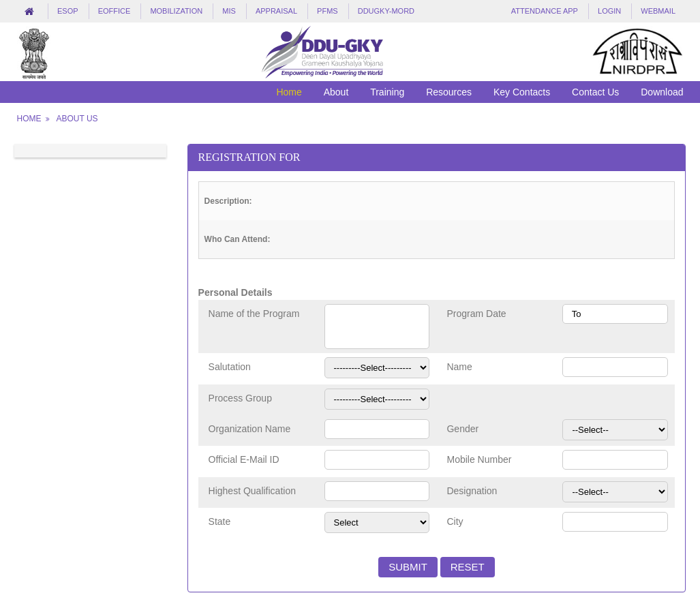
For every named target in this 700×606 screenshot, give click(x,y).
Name (459, 367)
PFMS (328, 11)
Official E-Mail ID (244, 459)
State (220, 521)
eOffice (115, 11)
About (336, 92)
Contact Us (595, 92)
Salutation (230, 367)
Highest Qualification (252, 491)
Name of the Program (254, 314)
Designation (472, 491)
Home (289, 92)
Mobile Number (479, 459)
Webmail (658, 11)
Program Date (476, 314)
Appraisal (276, 11)
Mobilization (176, 11)
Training (387, 92)
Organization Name (250, 429)
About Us (77, 119)
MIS (229, 11)
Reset (468, 567)
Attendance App (545, 11)
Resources (449, 92)
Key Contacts (522, 92)
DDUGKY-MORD (386, 11)
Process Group (240, 398)
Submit (408, 567)
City (455, 521)
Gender (462, 429)
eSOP (68, 11)
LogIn (609, 11)
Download (662, 92)
